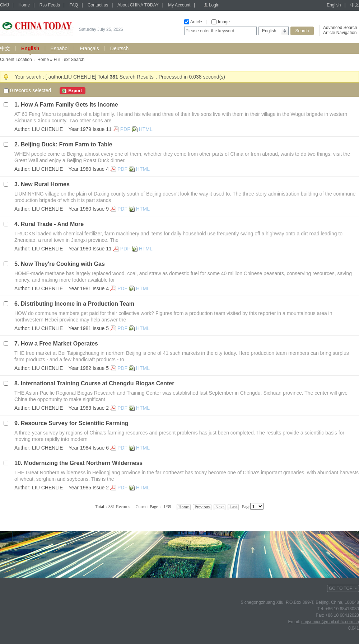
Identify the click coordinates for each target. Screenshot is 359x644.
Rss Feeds (50, 5)
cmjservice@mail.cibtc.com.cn (330, 622)
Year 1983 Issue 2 (89, 408)
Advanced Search (340, 28)
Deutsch (119, 48)
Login (214, 5)
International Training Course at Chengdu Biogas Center (98, 383)
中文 (355, 5)
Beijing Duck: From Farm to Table (67, 144)
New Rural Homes (45, 184)
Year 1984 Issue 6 (89, 448)
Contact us (98, 5)
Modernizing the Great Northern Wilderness (83, 463)
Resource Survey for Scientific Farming (75, 423)
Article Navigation (340, 33)
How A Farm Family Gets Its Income (69, 105)
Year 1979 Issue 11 (90, 129)
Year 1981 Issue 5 (89, 328)
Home (24, 5)
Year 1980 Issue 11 (90, 249)
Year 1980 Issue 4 (89, 169)
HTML (146, 129)
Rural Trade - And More (52, 224)
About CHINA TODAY (138, 5)
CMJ (4, 5)
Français (89, 48)
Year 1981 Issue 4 (89, 288)
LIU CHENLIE (47, 129)
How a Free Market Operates (59, 344)
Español (60, 48)
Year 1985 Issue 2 (89, 488)
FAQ (74, 5)
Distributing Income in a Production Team (78, 304)
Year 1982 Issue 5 (89, 368)
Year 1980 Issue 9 (89, 209)
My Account (179, 5)
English (334, 5)
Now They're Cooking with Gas (63, 264)
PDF (125, 129)
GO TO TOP (341, 588)
